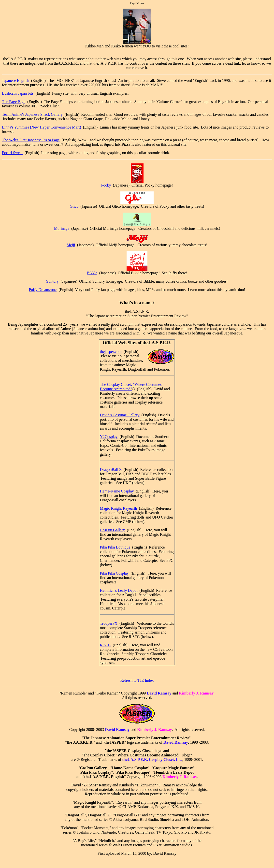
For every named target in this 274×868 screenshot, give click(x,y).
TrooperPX (109, 623)
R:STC (105, 645)
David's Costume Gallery (120, 415)
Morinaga (62, 228)
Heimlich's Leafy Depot (119, 590)
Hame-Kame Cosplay (117, 491)
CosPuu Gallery (113, 530)
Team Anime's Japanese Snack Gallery (32, 114)
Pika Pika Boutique (115, 547)
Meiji (71, 245)
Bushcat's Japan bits (18, 93)
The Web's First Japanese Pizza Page (31, 140)
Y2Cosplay (109, 437)
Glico (74, 206)
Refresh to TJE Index (137, 680)
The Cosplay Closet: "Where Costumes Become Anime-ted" (131, 387)
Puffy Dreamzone (43, 290)
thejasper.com (111, 352)
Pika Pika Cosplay (114, 573)
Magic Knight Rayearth (119, 508)
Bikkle (92, 273)
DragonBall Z (111, 470)
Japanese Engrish (16, 80)
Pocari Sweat (12, 153)
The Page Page (14, 102)
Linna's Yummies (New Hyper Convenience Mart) (42, 127)
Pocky (106, 185)
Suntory (52, 281)
